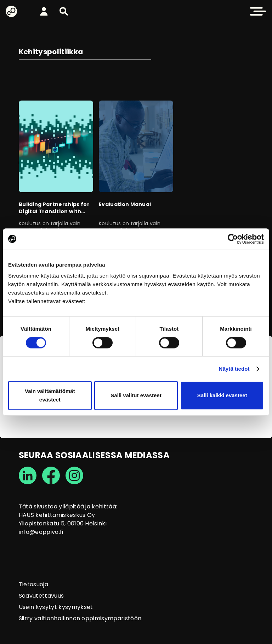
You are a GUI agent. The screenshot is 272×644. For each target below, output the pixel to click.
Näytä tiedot (234, 369)
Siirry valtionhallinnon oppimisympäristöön (80, 618)
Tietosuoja (33, 584)
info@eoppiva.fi (41, 532)
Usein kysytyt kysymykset (56, 607)
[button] (64, 11)
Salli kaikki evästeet (222, 395)
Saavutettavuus (41, 596)
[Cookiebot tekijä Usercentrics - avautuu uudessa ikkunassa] (233, 239)
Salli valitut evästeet (136, 395)
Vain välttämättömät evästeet (50, 395)
